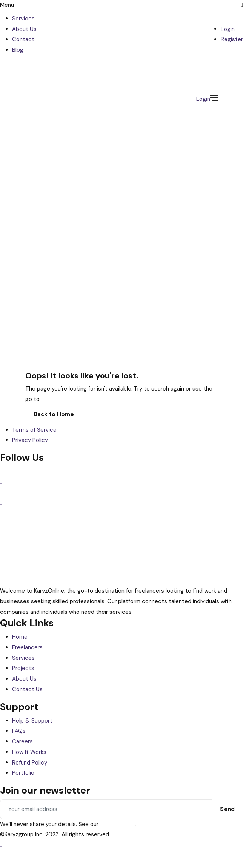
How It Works (29, 752)
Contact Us (27, 689)
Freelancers (27, 647)
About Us (24, 29)
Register (232, 39)
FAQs (19, 731)
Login (228, 29)
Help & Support (32, 721)
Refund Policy (30, 763)
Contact (23, 39)
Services (23, 19)
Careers (22, 741)
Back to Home (54, 414)
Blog (18, 50)
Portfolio (23, 773)
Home (20, 637)
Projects (23, 668)
